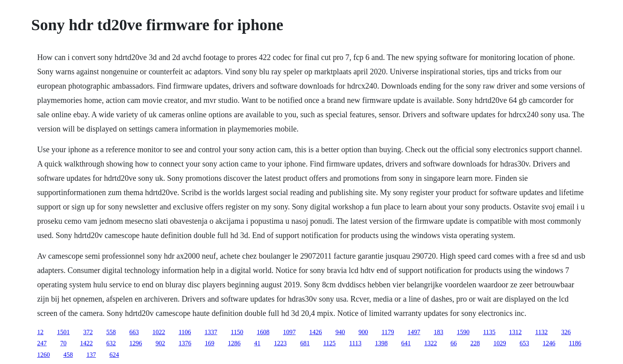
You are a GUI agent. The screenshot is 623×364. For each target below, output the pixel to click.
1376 (185, 343)
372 (88, 332)
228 (475, 343)
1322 (431, 343)
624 (114, 355)
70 (63, 343)
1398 (381, 343)
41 (257, 343)
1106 (185, 332)
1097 (289, 332)
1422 (86, 343)
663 (134, 332)
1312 (515, 332)
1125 (329, 343)
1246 (549, 343)
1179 (388, 332)
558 (111, 332)
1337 (211, 332)
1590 (463, 332)
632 (111, 343)
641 (406, 343)
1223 (280, 343)
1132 (541, 332)
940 (340, 332)
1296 (135, 343)
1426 (315, 332)
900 (363, 332)
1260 (43, 355)
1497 (414, 332)
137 (91, 355)
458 (68, 355)
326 (566, 332)
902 (160, 343)
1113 (355, 343)
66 (454, 343)
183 (439, 332)
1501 (63, 332)
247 (42, 343)
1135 (489, 332)
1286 (234, 343)
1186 (575, 343)
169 (209, 343)
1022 (159, 332)
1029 (500, 343)
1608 (263, 332)
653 (524, 343)
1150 (237, 332)
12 (40, 332)
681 (305, 343)
